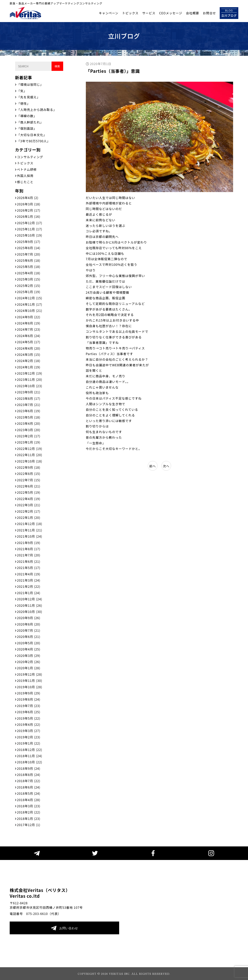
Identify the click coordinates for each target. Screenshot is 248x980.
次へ (166, 466)
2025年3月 (29, 279)
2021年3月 (29, 580)
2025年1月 (29, 292)
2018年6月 (29, 787)
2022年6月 (29, 486)
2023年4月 (29, 423)
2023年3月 (29, 430)
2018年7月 (29, 781)
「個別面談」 (27, 128)
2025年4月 (29, 273)
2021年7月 (29, 555)
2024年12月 (30, 298)
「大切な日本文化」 (32, 135)
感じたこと (25, 182)
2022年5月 (29, 492)
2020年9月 (29, 618)
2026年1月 (29, 216)
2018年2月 (29, 812)
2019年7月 (29, 706)
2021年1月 (29, 593)
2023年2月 (29, 436)
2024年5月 (29, 342)
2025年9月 (29, 242)
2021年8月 (29, 549)
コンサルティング (30, 157)
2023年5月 (29, 417)
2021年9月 (29, 543)
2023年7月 (29, 405)
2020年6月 (29, 637)
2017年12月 (29, 825)
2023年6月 (29, 411)
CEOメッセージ (171, 13)
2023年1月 (29, 442)
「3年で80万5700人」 (34, 141)
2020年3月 (29, 656)
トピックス (130, 13)
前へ (152, 466)
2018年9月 (29, 768)
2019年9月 (29, 693)
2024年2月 (29, 361)
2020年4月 (29, 649)
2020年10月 (30, 612)
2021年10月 (30, 536)
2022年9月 (29, 467)
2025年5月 (29, 267)
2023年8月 (29, 398)
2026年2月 (29, 210)
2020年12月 (30, 599)
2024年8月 (29, 323)
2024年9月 (29, 317)
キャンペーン (109, 13)
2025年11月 (30, 229)
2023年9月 (29, 392)
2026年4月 (28, 198)
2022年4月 (29, 499)
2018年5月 (29, 793)
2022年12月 (30, 449)
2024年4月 (29, 348)
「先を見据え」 (29, 97)
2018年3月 (29, 806)
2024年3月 (29, 354)
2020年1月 (29, 668)
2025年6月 (29, 260)
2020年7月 (29, 630)
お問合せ (209, 13)
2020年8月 (29, 624)
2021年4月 (29, 574)
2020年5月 (29, 643)
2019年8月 (29, 699)
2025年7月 (29, 254)
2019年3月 (29, 731)
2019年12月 (30, 674)
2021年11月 (30, 530)
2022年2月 (29, 511)
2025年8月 (29, 248)
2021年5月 (29, 568)
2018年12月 (30, 750)
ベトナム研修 (27, 169)
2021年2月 (29, 586)
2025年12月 (30, 223)
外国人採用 (25, 176)
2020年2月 (29, 662)
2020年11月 (30, 605)
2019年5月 (29, 718)
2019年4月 (29, 724)
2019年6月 (29, 712)
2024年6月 (29, 336)
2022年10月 (30, 461)
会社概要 (193, 13)
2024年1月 (29, 367)
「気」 (22, 91)
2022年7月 (29, 480)
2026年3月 (29, 204)
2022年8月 (29, 474)
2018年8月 (29, 775)
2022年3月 (29, 505)
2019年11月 (30, 681)
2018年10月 (30, 762)
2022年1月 (29, 517)
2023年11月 (30, 379)
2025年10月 (30, 235)
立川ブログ (229, 13)
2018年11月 (30, 756)
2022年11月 (30, 455)
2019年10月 (30, 687)
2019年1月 (29, 743)
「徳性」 (24, 103)
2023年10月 (30, 386)
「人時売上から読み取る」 (37, 110)
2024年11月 (30, 304)
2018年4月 (29, 800)
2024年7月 (29, 329)
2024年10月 (30, 311)
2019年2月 (29, 737)
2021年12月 (30, 524)
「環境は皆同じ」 (30, 84)
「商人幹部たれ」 (30, 122)
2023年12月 (30, 373)
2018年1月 (29, 819)
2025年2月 (29, 286)
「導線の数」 (27, 116)
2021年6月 (29, 561)
